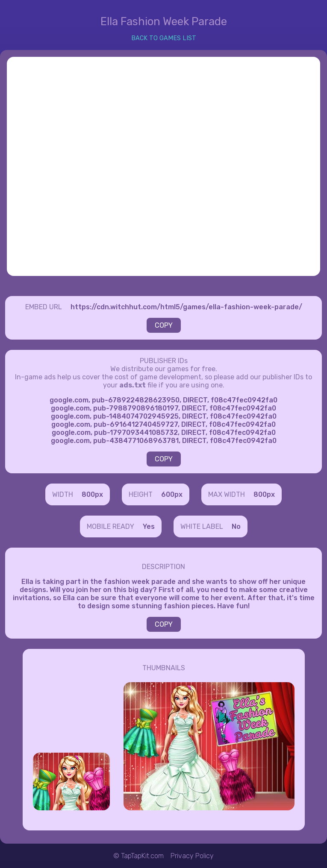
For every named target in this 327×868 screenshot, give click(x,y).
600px (172, 494)
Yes (149, 526)
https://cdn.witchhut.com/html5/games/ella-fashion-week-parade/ (186, 307)
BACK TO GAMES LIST (164, 38)
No (236, 526)
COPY (164, 325)
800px (92, 494)
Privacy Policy (192, 856)
